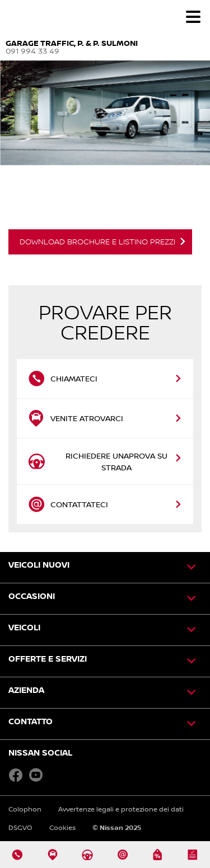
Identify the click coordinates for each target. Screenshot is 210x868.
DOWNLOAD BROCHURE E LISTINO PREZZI (97, 242)
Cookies (62, 827)
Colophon (25, 809)
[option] (105, 163)
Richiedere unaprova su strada (98, 461)
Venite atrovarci (76, 418)
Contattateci (69, 504)
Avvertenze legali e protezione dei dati (121, 809)
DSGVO (20, 827)
